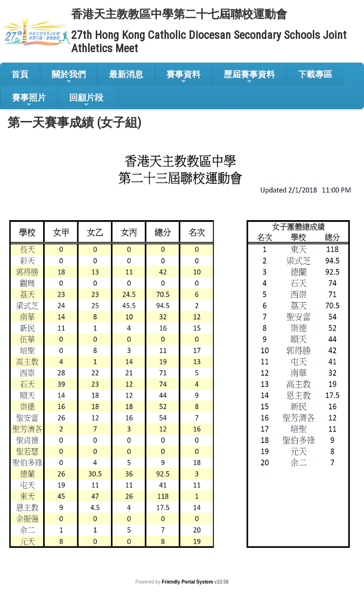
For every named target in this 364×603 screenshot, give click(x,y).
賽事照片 (29, 100)
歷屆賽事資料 (249, 77)
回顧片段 (86, 100)
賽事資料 (183, 77)
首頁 (20, 74)
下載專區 (315, 74)
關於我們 (69, 77)
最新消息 (126, 74)
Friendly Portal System (188, 582)
